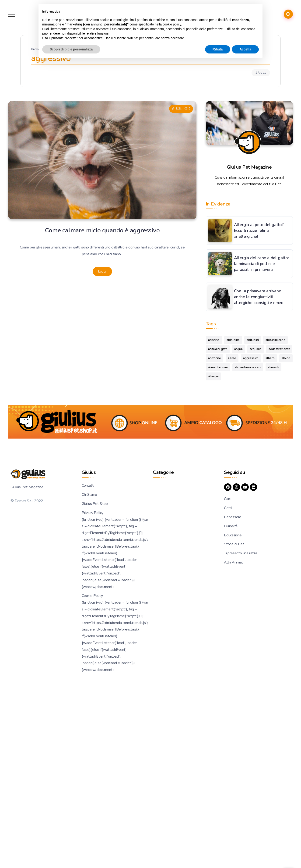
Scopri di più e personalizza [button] (71, 49)
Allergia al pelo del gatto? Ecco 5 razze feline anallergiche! (259, 230)
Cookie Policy (92, 596)
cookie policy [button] (172, 24)
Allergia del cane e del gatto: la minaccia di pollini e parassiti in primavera (261, 264)
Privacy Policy (93, 513)
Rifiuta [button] (218, 49)
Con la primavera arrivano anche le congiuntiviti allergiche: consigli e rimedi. (260, 297)
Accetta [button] (245, 49)
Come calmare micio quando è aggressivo (102, 230)
